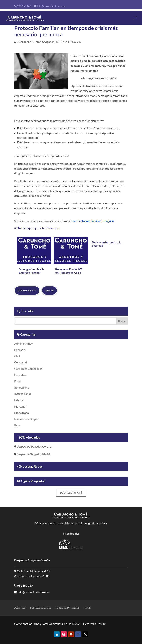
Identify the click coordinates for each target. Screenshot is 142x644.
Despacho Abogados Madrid (34, 454)
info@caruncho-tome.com (33, 592)
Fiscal (18, 381)
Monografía (21, 413)
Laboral (19, 400)
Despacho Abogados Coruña (34, 446)
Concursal (21, 362)
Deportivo (21, 375)
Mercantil (76, 42)
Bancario (20, 350)
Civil (17, 356)
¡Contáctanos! (71, 492)
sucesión (49, 290)
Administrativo (24, 343)
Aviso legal (20, 608)
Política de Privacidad (67, 608)
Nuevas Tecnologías (26, 419)
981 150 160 (24, 6)
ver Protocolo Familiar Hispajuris (93, 221)
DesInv (101, 624)
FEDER (87, 608)
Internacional (22, 394)
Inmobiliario (22, 387)
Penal (18, 425)
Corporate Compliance (28, 369)
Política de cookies (40, 608)
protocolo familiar (27, 290)
